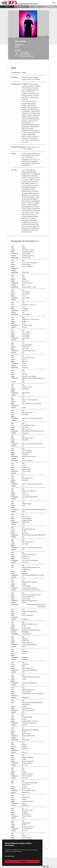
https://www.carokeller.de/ (26, 56)
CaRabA (24, 465)
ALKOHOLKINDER (27, 451)
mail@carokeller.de (25, 54)
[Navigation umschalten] (54, 3)
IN (44, 867)
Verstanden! (22, 861)
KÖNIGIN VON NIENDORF (29, 491)
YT (47, 867)
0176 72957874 (24, 52)
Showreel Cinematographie (30, 400)
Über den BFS (50, 7)
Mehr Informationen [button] (9, 856)
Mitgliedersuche (21, 7)
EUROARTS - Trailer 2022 (29, 305)
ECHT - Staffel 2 (26, 332)
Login (36, 7)
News (7, 7)
